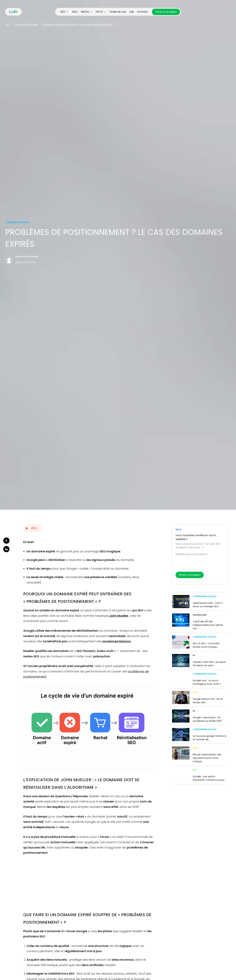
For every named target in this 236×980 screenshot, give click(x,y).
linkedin (6, 549)
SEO (7, 24)
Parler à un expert (166, 12)
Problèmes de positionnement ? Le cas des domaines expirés (78, 24)
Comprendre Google (26, 24)
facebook (6, 541)
